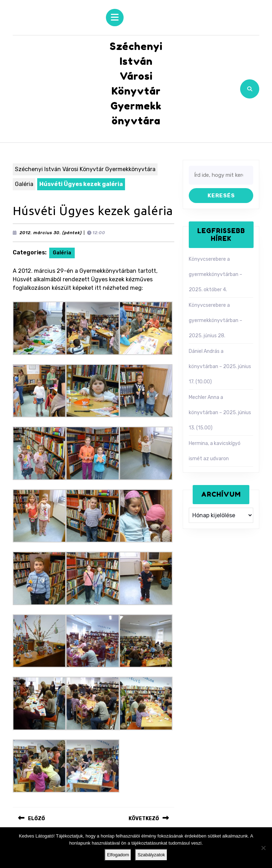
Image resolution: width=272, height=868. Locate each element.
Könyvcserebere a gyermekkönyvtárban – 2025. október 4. (216, 274)
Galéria (24, 184)
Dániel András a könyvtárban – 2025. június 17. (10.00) (220, 367)
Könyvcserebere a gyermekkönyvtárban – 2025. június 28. (216, 320)
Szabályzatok (151, 855)
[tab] (115, 18)
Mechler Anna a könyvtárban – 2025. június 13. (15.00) (220, 413)
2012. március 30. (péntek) (51, 233)
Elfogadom (118, 855)
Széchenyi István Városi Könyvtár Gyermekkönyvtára (85, 169)
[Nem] (263, 848)
